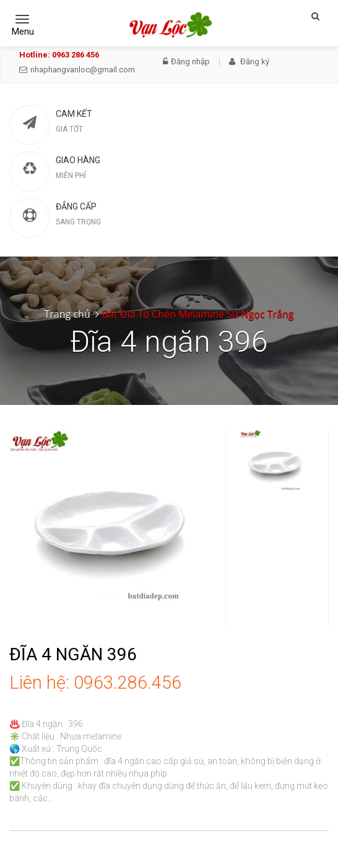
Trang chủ (67, 314)
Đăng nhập (186, 62)
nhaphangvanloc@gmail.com (77, 70)
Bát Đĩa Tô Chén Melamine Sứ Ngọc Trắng (198, 314)
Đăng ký (249, 62)
